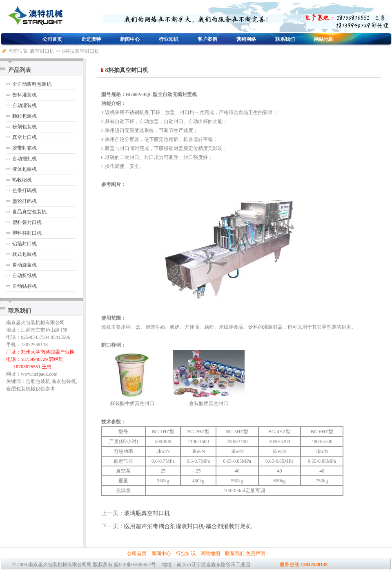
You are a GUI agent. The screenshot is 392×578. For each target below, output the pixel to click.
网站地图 (324, 39)
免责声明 (256, 553)
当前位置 (18, 51)
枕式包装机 (24, 254)
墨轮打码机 (24, 201)
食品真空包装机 (29, 212)
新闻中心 (130, 39)
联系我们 (285, 39)
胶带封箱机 (24, 148)
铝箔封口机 (24, 244)
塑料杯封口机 (27, 233)
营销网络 (246, 39)
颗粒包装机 (24, 116)
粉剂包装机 (24, 127)
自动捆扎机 (24, 159)
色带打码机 (24, 190)
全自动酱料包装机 (32, 84)
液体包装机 (24, 169)
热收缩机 (22, 180)
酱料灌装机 (24, 95)
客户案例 (207, 39)
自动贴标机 (24, 286)
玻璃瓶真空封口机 (147, 513)
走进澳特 (91, 39)
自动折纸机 (24, 276)
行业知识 (169, 39)
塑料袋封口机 (27, 222)
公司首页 (52, 39)
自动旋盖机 (24, 265)
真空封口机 (42, 51)
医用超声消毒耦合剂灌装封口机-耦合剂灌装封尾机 (188, 526)
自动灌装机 (24, 105)
